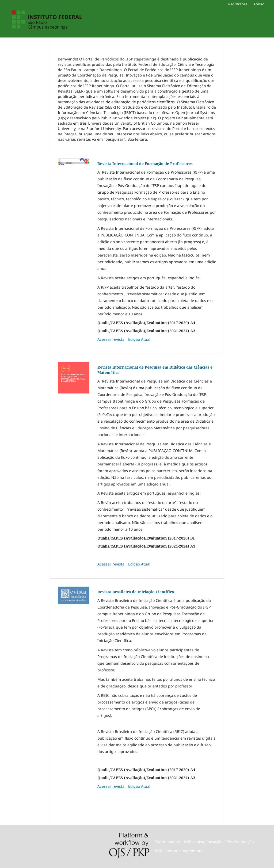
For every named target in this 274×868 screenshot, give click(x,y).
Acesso (259, 4)
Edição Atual (139, 339)
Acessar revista (111, 339)
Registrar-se (238, 4)
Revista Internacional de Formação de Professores (145, 164)
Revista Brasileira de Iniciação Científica (136, 592)
